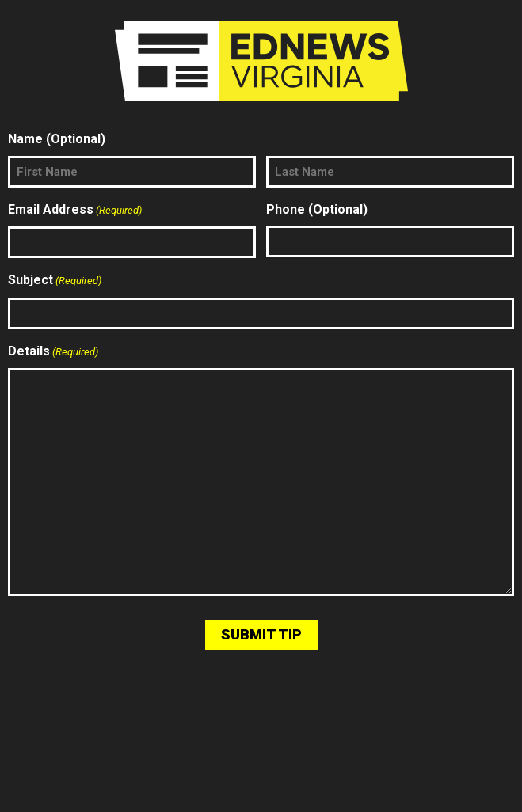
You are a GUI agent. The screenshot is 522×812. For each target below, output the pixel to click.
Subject (55, 281)
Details (53, 353)
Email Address (75, 211)
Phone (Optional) (317, 209)
